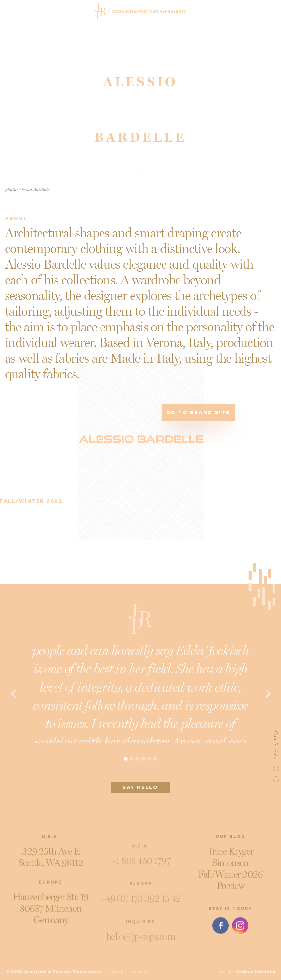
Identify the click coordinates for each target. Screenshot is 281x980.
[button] (14, 696)
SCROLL (141, 157)
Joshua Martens (256, 972)
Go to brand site (198, 412)
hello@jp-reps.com (140, 941)
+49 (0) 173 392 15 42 (141, 903)
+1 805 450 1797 (140, 865)
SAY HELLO (140, 790)
